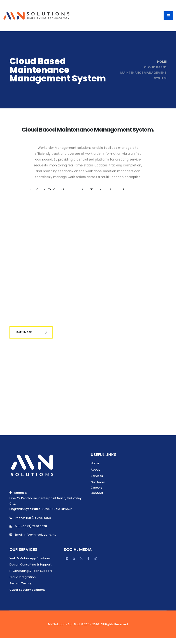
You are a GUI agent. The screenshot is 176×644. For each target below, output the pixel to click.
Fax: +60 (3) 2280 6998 (28, 526)
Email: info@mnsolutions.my (33, 535)
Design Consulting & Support (31, 564)
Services (97, 476)
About (95, 470)
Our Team (98, 482)
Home (161, 62)
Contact (97, 493)
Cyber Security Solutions (27, 590)
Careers (97, 488)
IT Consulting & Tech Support (31, 571)
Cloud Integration (23, 577)
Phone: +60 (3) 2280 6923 (30, 518)
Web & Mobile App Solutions (30, 558)
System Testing (21, 583)
